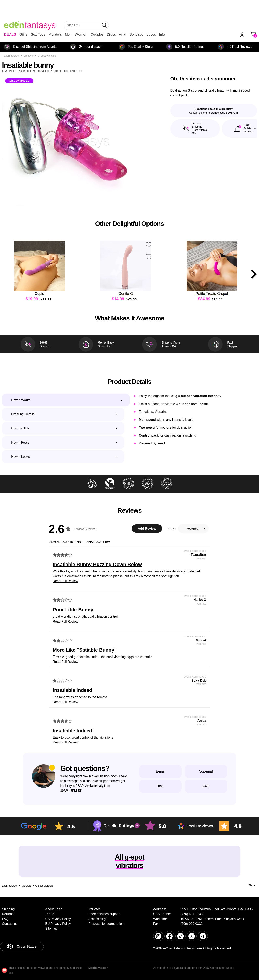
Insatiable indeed (73, 690)
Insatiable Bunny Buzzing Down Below (97, 564)
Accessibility (97, 919)
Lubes (151, 34)
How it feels (20, 442)
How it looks (20, 457)
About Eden (54, 909)
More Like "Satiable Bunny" (85, 650)
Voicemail (206, 771)
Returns (8, 914)
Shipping (8, 909)
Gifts (23, 34)
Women (81, 34)
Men (68, 34)
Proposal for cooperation (106, 924)
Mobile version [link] (98, 968)
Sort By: (172, 529)
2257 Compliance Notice (219, 968)
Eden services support (104, 914)
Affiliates (94, 909)
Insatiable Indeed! (73, 731)
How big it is (20, 428)
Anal (123, 34)
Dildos (111, 34)
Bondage (136, 34)
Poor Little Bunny (73, 610)
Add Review (147, 528)
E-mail (160, 771)
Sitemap (51, 929)
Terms (50, 914)
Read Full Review (65, 581)
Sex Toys (38, 34)
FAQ (206, 786)
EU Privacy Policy (58, 924)
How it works (21, 400)
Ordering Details (23, 414)
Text (160, 786)
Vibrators (55, 34)
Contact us (10, 924)
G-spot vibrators (47, 56)
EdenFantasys (12, 56)
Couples (97, 34)
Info (162, 34)
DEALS (10, 34)
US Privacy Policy (58, 919)
